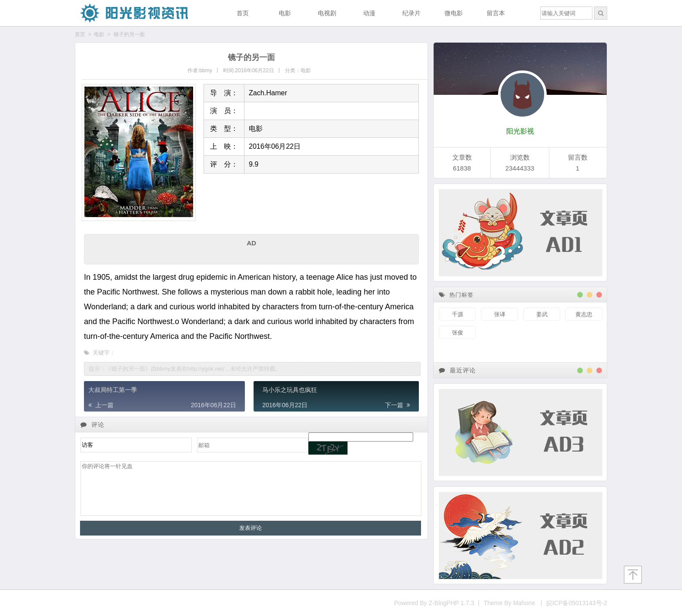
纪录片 (411, 13)
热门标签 (456, 295)
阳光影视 (520, 131)
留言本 (496, 13)
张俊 (458, 333)
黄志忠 (584, 314)
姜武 (542, 314)
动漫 (369, 13)
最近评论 (457, 370)
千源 (458, 314)
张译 (500, 314)
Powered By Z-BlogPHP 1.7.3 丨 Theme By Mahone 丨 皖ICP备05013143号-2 (501, 603)
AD (251, 243)
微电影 (454, 13)
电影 (285, 13)
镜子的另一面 (129, 34)
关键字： (101, 353)
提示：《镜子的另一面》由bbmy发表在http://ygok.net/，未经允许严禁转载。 (185, 369)
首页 (243, 13)
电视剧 (327, 13)
